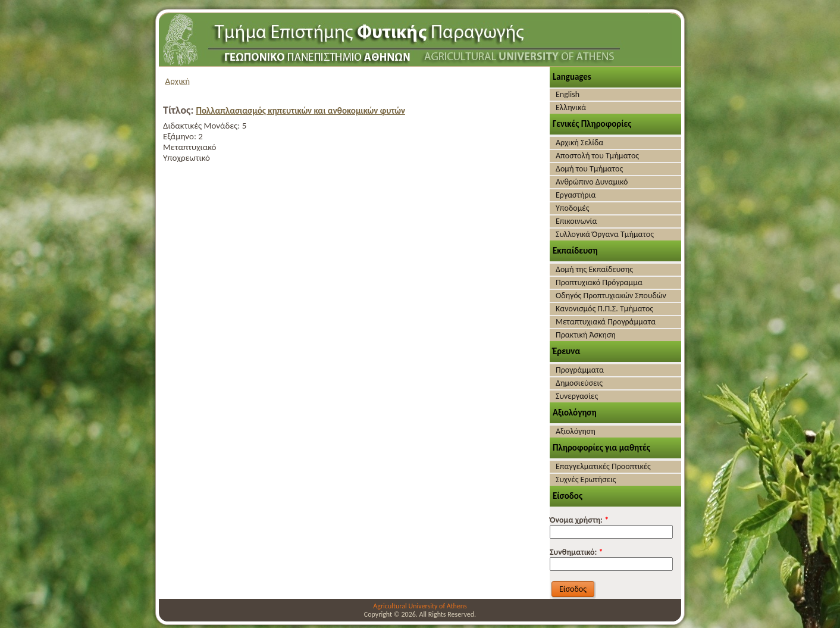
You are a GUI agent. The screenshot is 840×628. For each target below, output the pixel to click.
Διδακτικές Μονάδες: (203, 126)
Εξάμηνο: (181, 136)
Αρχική (178, 81)
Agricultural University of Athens (420, 606)
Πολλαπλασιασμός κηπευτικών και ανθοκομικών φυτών (300, 111)
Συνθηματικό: (576, 552)
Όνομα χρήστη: (579, 520)
